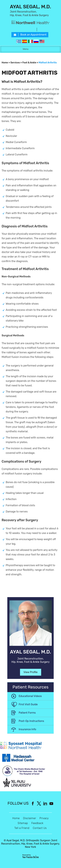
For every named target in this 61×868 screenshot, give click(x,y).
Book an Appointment (33, 35)
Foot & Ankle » (30, 63)
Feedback (37, 823)
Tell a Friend (22, 828)
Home (16, 818)
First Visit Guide (28, 704)
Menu (30, 49)
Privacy (44, 818)
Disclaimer (30, 818)
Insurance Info (27, 729)
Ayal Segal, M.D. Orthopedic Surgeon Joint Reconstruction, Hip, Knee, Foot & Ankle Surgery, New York (30, 844)
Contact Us (40, 828)
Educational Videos (30, 696)
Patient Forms (27, 713)
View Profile (30, 672)
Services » (16, 63)
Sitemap (23, 823)
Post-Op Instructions (31, 721)
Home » (6, 63)
